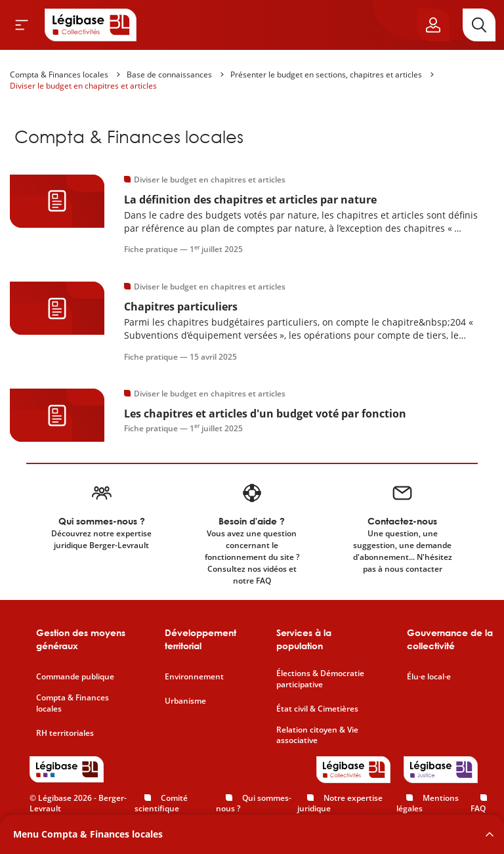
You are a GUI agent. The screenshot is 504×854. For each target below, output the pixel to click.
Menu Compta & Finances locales (88, 834)
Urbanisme (185, 701)
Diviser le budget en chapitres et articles (83, 86)
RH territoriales (65, 733)
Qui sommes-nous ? (254, 803)
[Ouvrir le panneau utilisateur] (433, 25)
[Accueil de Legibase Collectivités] (91, 25)
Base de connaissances (169, 75)
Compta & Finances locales (59, 75)
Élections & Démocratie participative (320, 679)
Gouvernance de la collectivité (450, 639)
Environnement (194, 677)
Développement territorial (200, 639)
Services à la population (304, 639)
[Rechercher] (479, 25)
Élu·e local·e (429, 677)
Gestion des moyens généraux (81, 639)
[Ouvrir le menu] (22, 25)
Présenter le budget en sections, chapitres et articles (326, 75)
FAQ (478, 808)
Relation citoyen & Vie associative (317, 736)
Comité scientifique (161, 803)
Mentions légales (428, 803)
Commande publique (75, 677)
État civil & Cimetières (317, 709)
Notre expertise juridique (340, 803)
